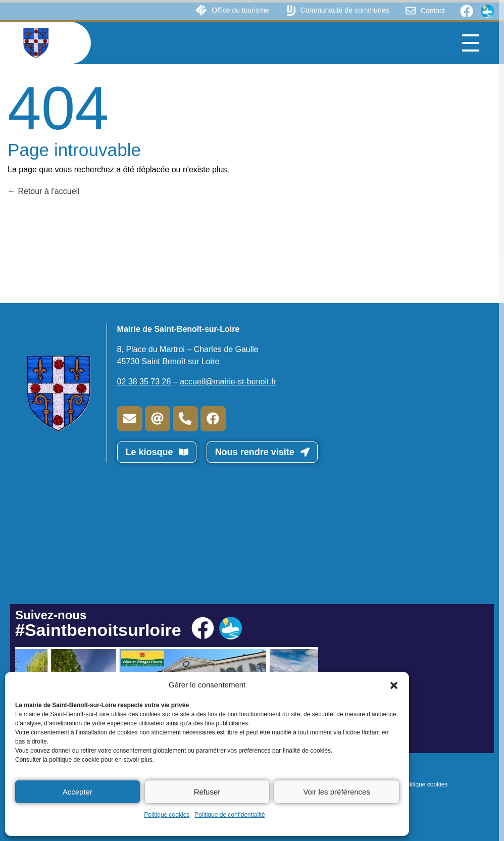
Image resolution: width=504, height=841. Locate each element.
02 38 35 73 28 (144, 382)
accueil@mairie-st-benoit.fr (228, 382)
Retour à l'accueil (44, 191)
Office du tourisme (240, 10)
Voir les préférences (337, 792)
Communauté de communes (345, 10)
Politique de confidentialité (230, 815)
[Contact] (411, 11)
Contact (433, 11)
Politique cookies (167, 815)
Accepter (78, 792)
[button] (394, 685)
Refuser (207, 792)
